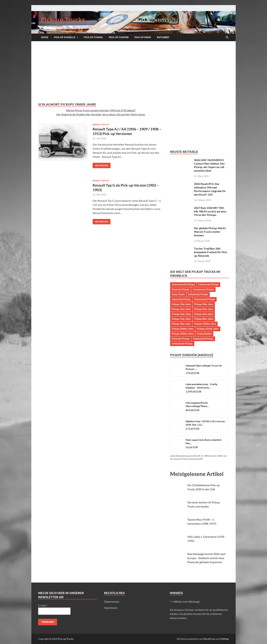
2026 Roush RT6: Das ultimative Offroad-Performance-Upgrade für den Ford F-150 (210, 189)
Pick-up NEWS (143, 37)
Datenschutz (112, 602)
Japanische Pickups (181, 299)
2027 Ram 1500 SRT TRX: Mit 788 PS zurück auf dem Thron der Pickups (210, 211)
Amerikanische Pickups (183, 284)
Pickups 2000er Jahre (183, 329)
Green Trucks (178, 294)
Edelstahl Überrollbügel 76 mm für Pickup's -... (204, 367)
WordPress (209, 639)
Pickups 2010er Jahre (208, 329)
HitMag (224, 639)
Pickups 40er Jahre (204, 309)
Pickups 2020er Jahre (183, 334)
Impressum (111, 608)
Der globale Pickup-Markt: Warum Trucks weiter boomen (210, 232)
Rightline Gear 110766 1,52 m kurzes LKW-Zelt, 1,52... (205, 423)
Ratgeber (163, 37)
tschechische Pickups (182, 344)
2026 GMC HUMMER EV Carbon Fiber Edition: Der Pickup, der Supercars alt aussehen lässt (209, 165)
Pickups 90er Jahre (181, 324)
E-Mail (43, 605)
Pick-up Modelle (65, 37)
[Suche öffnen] (227, 37)
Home (45, 37)
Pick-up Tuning (93, 37)
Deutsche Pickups (181, 289)
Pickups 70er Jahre (181, 319)
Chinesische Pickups (208, 284)
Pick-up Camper (119, 37)
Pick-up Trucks (63, 20)
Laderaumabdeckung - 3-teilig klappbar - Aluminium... (201, 386)
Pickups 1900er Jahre (205, 324)
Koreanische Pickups (205, 299)
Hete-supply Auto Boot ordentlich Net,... (204, 442)
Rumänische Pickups (203, 339)
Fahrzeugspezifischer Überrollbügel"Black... (197, 404)
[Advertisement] (133, 72)
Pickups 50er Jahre (181, 314)
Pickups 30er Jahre (181, 309)
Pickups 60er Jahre (204, 314)
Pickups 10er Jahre (181, 304)
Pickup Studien (204, 334)
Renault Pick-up (101, 125)
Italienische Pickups (198, 294)
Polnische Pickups (181, 339)
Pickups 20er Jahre (204, 304)
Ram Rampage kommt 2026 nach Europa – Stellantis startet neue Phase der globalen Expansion (206, 558)
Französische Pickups (203, 289)
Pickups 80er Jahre (204, 319)
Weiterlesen (100, 165)
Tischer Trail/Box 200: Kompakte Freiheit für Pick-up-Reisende (211, 252)
